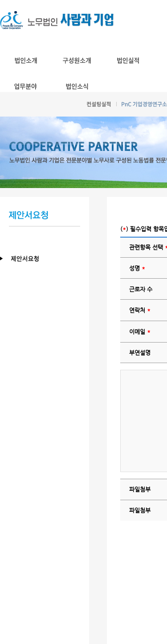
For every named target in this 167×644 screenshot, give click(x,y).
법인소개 (26, 61)
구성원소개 (77, 61)
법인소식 (77, 86)
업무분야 (26, 86)
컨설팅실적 (99, 104)
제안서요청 (49, 259)
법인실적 (128, 61)
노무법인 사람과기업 (57, 20)
